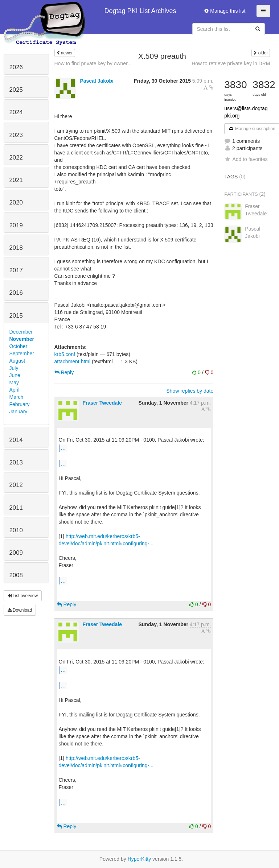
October (19, 346)
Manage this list (225, 11)
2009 (16, 553)
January (19, 412)
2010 (16, 530)
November (22, 339)
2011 (16, 508)
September (22, 354)
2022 (16, 158)
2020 (16, 202)
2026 (16, 67)
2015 (16, 316)
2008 (16, 575)
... (63, 448)
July (14, 368)
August (17, 361)
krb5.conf (65, 354)
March (17, 397)
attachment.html (73, 361)
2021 (16, 180)
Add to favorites (246, 159)
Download (20, 610)
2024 (16, 112)
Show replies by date (190, 391)
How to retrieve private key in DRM (231, 63)
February (20, 404)
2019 (16, 225)
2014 (16, 440)
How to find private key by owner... (93, 63)
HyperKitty (139, 859)
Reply (64, 372)
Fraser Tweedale (102, 403)
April (15, 390)
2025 (16, 90)
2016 (16, 293)
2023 (16, 135)
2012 (16, 485)
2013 (16, 462)
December (21, 332)
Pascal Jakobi (97, 81)
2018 (16, 248)
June (15, 375)
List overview (23, 596)
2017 (16, 270)
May (14, 383)
